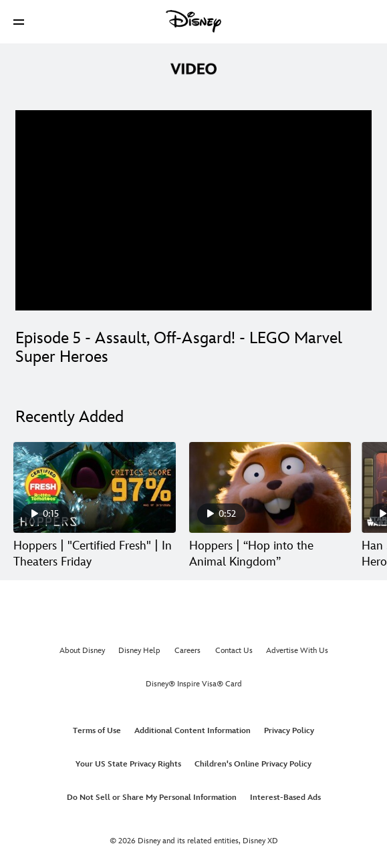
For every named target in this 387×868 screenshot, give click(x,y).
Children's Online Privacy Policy (253, 764)
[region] (193, 210)
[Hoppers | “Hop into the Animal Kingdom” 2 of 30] (270, 487)
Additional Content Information (192, 731)
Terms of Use (97, 731)
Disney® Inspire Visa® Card (194, 684)
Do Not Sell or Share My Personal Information (152, 798)
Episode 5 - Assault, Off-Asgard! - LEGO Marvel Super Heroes (179, 348)
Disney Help (139, 651)
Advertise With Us (297, 651)
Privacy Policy (289, 731)
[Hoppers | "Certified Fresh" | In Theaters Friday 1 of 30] (95, 487)
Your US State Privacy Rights (128, 764)
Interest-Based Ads (285, 798)
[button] (19, 22)
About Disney (82, 651)
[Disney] (194, 21)
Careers (187, 651)
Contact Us (234, 651)
